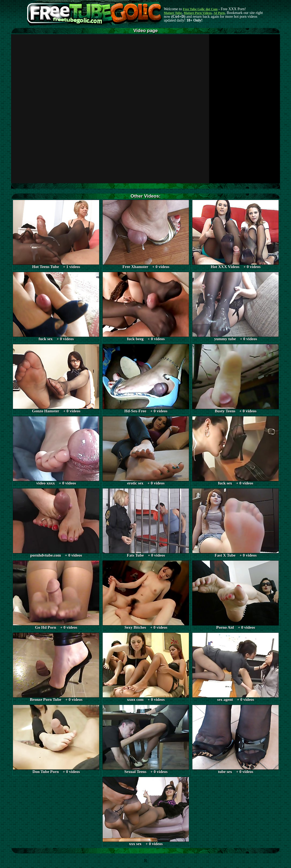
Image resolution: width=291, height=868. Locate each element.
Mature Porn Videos (198, 13)
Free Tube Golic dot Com (200, 9)
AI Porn (219, 13)
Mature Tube (173, 13)
